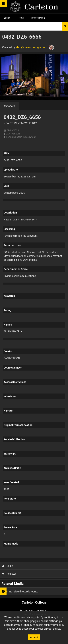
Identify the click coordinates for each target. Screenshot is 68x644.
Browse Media (38, 18)
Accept (34, 637)
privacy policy (56, 625)
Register (9, 574)
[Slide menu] (3, 3)
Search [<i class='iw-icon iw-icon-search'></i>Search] (65, 26)
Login (8, 566)
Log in (7, 18)
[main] (34, 314)
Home (21, 18)
